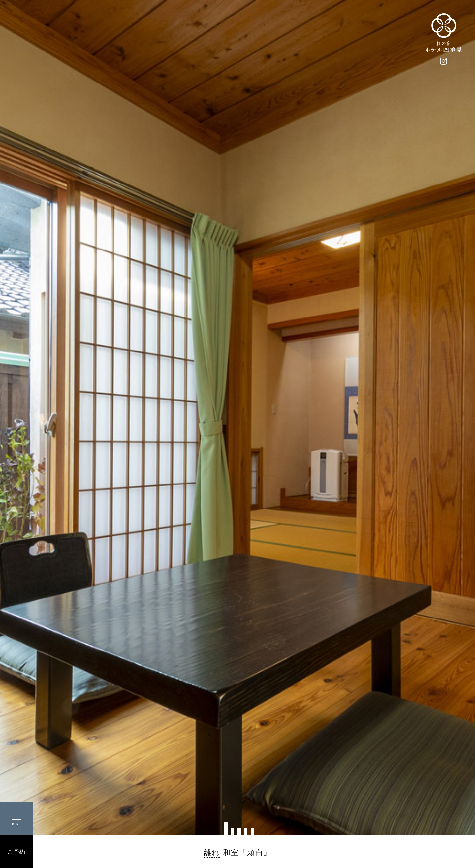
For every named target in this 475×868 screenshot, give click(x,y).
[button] (226, 828)
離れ (212, 853)
